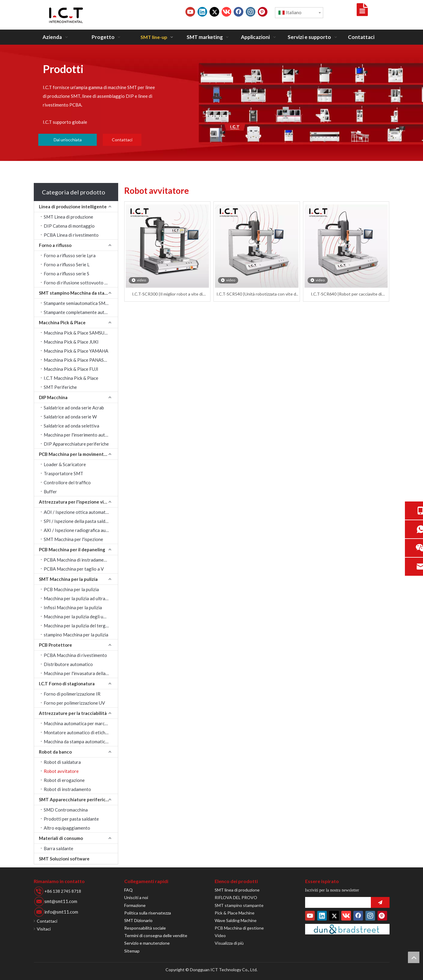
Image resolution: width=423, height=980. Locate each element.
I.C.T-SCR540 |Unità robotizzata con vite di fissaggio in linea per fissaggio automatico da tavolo (257, 294)
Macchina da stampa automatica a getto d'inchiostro (81, 741)
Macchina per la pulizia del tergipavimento (81, 626)
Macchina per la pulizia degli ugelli (78, 617)
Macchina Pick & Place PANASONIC (79, 360)
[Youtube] (190, 12)
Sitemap (132, 951)
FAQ (128, 890)
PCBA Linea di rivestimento (71, 235)
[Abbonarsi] (380, 902)
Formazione (135, 905)
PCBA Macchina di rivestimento (75, 655)
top (414, 957)
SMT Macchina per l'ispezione (73, 539)
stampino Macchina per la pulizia (76, 635)
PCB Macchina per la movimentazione (78, 454)
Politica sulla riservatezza (148, 913)
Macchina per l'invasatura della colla (80, 673)
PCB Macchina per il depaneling (72, 549)
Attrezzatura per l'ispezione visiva (75, 502)
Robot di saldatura (62, 762)
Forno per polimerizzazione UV (74, 703)
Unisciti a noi (136, 897)
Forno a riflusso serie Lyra (70, 255)
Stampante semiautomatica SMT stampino (81, 303)
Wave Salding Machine (236, 920)
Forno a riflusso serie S (66, 274)
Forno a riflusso (55, 245)
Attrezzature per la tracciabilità (73, 713)
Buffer (50, 492)
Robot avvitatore (61, 771)
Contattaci (122, 140)
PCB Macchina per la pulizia (71, 589)
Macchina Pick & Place (62, 322)
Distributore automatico (68, 664)
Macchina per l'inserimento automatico (81, 435)
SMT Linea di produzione (68, 217)
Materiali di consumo (61, 838)
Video (220, 935)
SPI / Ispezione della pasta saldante (79, 521)
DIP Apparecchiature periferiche (76, 444)
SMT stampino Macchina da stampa (76, 293)
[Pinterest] (263, 12)
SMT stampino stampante (239, 905)
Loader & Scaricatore (65, 464)
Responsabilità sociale (145, 928)
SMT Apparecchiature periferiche (75, 799)
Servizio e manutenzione (147, 943)
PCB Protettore (55, 645)
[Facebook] (238, 12)
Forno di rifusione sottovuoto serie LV (81, 283)
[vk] (226, 12)
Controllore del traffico (67, 482)
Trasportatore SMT (63, 473)
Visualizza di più (229, 943)
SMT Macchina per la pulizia (68, 579)
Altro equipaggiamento (67, 828)
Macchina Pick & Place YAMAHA (76, 351)
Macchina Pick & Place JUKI (71, 342)
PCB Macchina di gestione (239, 928)
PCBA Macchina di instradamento (77, 560)
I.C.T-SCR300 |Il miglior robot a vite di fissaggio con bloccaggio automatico (167, 294)
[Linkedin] (202, 12)
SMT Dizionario (138, 920)
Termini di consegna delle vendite (156, 935)
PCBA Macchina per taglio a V (74, 569)
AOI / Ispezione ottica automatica (77, 512)
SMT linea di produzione (237, 890)
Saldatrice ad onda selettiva (71, 426)
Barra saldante (58, 848)
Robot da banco (55, 752)
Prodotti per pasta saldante (71, 819)
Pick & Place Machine (235, 913)
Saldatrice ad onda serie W (70, 417)
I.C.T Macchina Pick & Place (71, 378)
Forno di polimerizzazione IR (72, 694)
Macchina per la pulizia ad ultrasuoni (80, 598)
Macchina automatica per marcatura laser (81, 723)
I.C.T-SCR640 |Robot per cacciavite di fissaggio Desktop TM (346, 294)
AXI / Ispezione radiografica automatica (81, 530)
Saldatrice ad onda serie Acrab (74, 408)
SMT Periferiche (60, 387)
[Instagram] (251, 12)
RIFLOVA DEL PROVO (236, 897)
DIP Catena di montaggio (69, 226)
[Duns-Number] (347, 929)
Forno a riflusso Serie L (67, 264)
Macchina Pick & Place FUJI (71, 369)
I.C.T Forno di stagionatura (67, 684)
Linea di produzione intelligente (73, 207)
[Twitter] (214, 12)
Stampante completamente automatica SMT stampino (81, 312)
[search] (336, 902)
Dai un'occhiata (68, 140)
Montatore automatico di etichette (79, 732)
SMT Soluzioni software (64, 859)
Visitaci (44, 929)
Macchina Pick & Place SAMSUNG (77, 333)
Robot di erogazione (64, 780)
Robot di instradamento (67, 789)
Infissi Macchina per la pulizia (73, 607)
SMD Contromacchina (66, 810)
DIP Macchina (53, 397)
